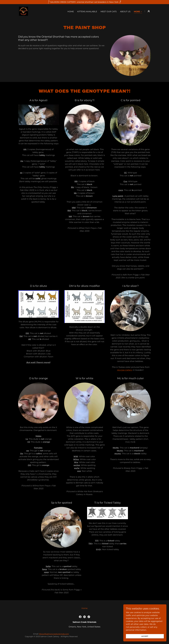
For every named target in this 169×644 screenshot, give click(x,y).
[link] (23, 11)
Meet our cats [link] (109, 12)
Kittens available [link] (87, 12)
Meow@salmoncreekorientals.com (54, 634)
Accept (145, 638)
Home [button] (84, 608)
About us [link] (125, 12)
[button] (138, 12)
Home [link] (71, 12)
